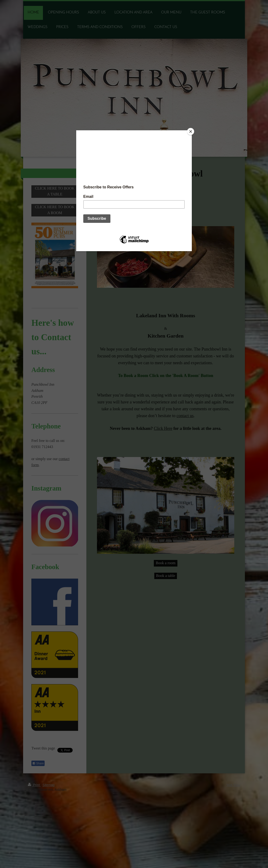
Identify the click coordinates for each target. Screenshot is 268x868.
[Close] (191, 131)
